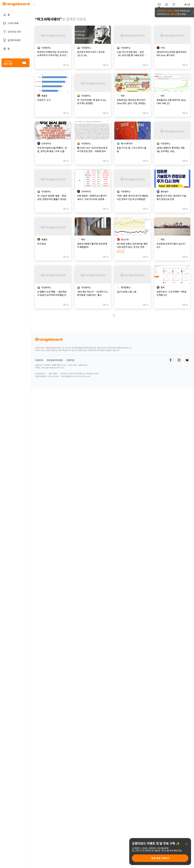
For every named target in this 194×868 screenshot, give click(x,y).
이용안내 (39, 360)
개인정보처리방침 (55, 360)
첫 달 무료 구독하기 (160, 858)
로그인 (187, 4)
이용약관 (70, 360)
